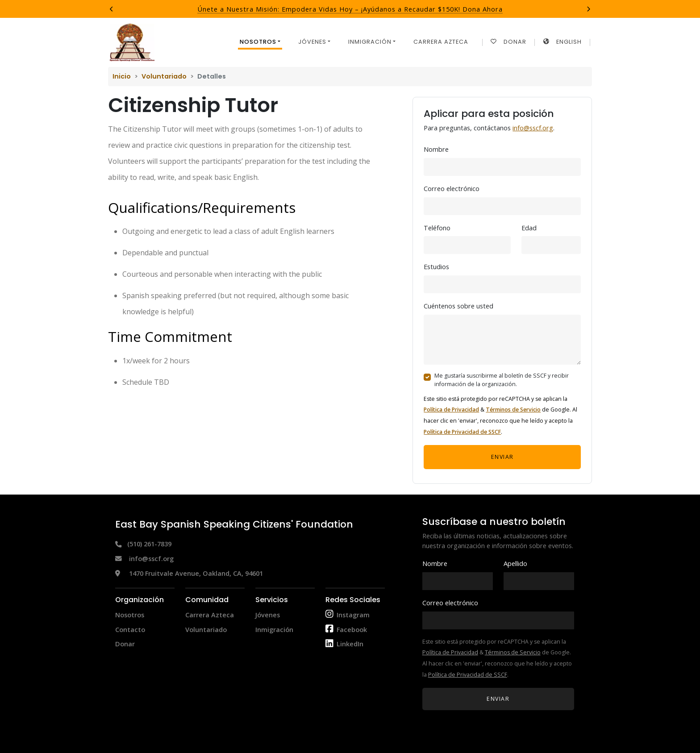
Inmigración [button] (370, 42)
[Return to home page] (132, 42)
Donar (508, 42)
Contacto (130, 629)
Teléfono (437, 228)
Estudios (436, 266)
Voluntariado (164, 76)
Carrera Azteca (441, 42)
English (562, 42)
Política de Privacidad (451, 410)
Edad (529, 228)
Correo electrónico (452, 188)
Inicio (122, 76)
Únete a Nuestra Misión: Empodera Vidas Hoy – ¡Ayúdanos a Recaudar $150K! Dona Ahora (350, 9)
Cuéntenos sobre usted (458, 306)
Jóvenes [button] (312, 42)
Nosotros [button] (258, 42)
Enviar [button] (502, 457)
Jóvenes (268, 615)
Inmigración (274, 629)
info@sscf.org (533, 128)
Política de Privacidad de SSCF (462, 432)
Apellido (515, 563)
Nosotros (130, 615)
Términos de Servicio (513, 410)
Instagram (353, 615)
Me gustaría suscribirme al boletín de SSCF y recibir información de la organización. (502, 380)
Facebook (352, 629)
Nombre (436, 149)
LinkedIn (350, 644)
